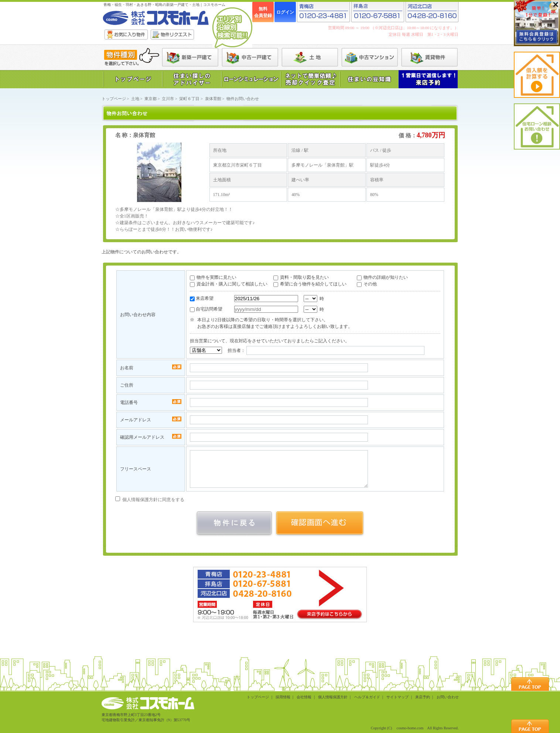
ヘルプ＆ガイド (367, 697)
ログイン (285, 12)
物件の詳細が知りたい (386, 277)
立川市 (168, 99)
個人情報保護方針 (333, 697)
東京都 (151, 99)
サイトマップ (397, 697)
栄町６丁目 (189, 99)
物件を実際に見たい (216, 277)
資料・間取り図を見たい (304, 277)
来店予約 (423, 697)
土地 (135, 99)
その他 (370, 284)
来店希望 (205, 298)
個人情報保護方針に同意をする (150, 500)
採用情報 (283, 697)
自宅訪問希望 (209, 309)
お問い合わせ (448, 697)
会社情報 (304, 697)
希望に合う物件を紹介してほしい (313, 284)
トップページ (114, 99)
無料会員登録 (263, 12)
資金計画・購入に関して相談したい (232, 284)
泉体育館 (213, 99)
